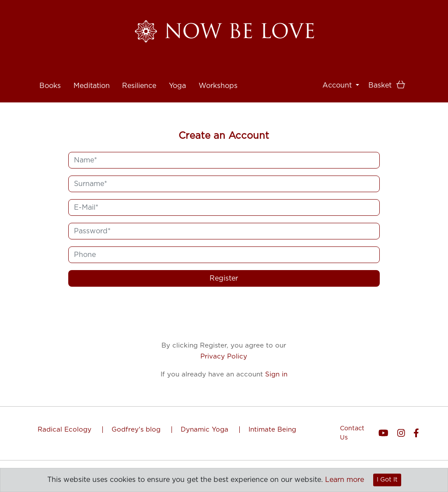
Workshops (218, 75)
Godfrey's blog (137, 430)
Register (224, 278)
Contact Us (352, 433)
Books (50, 75)
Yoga (178, 75)
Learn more (345, 480)
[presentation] (224, 314)
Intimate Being (272, 430)
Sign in (276, 374)
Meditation (92, 75)
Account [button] (338, 85)
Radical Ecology (66, 430)
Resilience (139, 75)
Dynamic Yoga (206, 430)
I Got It (387, 480)
